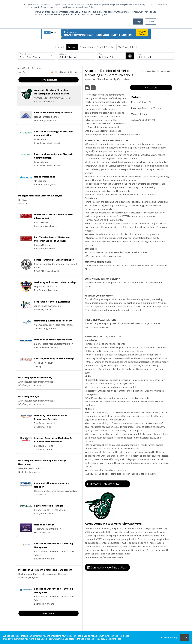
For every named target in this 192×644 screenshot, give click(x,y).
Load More (49, 613)
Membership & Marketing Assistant (53, 321)
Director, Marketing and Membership (54, 358)
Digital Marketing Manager (49, 506)
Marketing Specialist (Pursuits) (35, 377)
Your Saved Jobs (127, 47)
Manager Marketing (45, 177)
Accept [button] (138, 22)
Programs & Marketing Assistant (52, 302)
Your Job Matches (106, 47)
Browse (72, 47)
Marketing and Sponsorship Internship (55, 282)
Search (61, 47)
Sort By (22, 72)
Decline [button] (151, 22)
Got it (185, 638)
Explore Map (86, 47)
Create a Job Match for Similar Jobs (109, 484)
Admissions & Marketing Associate (53, 113)
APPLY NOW (151, 88)
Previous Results (48, 80)
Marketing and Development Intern (53, 340)
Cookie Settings (170, 638)
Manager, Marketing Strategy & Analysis (40, 196)
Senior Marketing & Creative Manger (54, 260)
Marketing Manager (29, 396)
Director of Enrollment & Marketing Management (45, 570)
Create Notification (68, 72)
